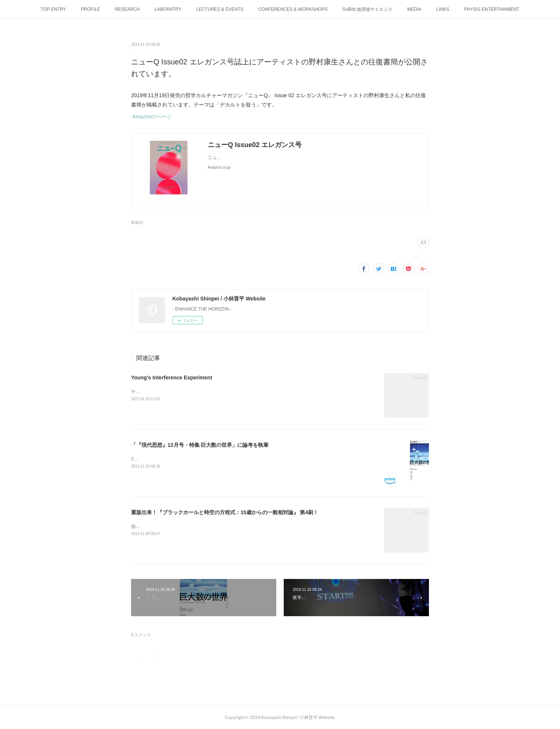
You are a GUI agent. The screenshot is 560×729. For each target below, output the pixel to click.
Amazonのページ (152, 117)
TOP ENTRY (53, 9)
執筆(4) (137, 222)
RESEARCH (128, 9)
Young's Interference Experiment (172, 378)
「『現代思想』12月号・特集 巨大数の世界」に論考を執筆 (200, 445)
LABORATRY (168, 9)
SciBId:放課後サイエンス (367, 9)
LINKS (443, 9)
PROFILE (90, 9)
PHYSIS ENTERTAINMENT (491, 9)
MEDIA (414, 9)
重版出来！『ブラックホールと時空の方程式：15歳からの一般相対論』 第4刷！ (225, 512)
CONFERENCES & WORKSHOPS (293, 9)
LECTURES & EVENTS (220, 9)
